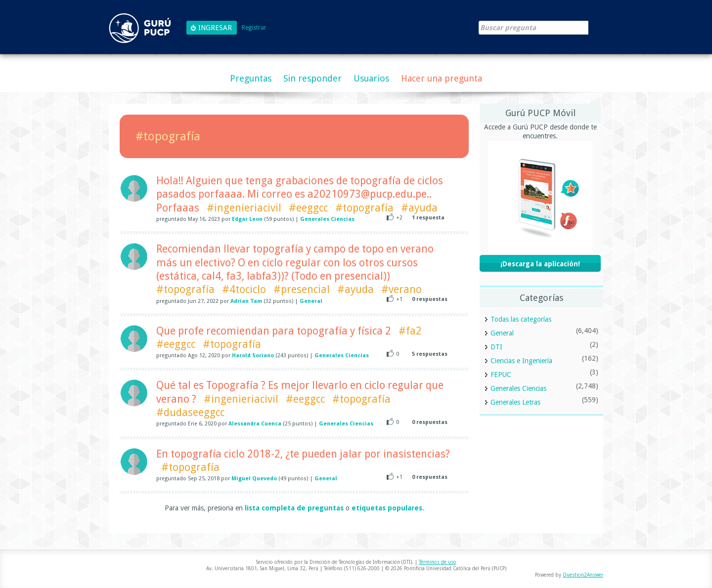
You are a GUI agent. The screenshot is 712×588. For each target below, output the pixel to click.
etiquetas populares (387, 508)
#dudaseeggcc (190, 412)
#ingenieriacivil (244, 208)
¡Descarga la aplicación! (540, 264)
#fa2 (410, 331)
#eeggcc (308, 208)
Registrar (254, 28)
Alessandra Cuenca (255, 424)
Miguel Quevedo (254, 479)
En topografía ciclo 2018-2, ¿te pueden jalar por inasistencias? (303, 454)
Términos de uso (438, 562)
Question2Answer (583, 575)
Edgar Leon (247, 219)
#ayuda (419, 208)
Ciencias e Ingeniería (521, 361)
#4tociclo (244, 289)
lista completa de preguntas (294, 508)
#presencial (302, 289)
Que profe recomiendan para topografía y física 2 (274, 331)
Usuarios (371, 78)
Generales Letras (515, 402)
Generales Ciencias (327, 219)
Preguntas (251, 78)
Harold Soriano (253, 356)
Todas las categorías (521, 319)
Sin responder (312, 78)
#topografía (364, 208)
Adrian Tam (246, 301)
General (311, 301)
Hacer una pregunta (442, 78)
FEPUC (501, 375)
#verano (401, 289)
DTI (496, 347)
